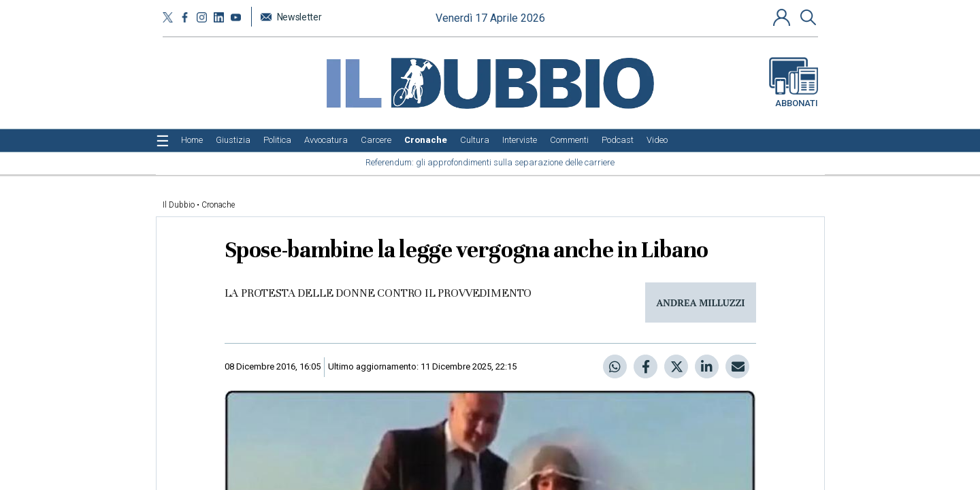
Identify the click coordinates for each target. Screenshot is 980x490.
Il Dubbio (179, 205)
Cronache (218, 205)
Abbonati (794, 83)
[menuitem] (192, 140)
